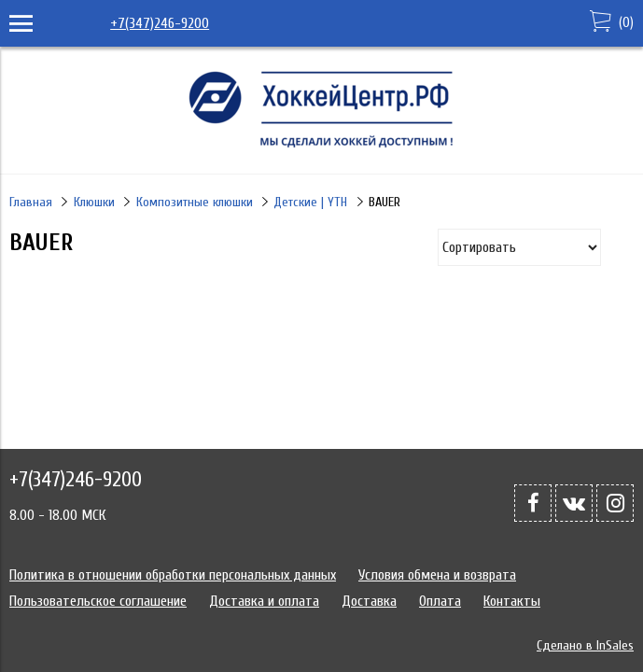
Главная (31, 202)
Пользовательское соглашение (98, 601)
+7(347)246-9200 (160, 23)
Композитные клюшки (195, 202)
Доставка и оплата (264, 601)
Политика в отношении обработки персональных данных (173, 575)
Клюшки (94, 202)
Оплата (440, 601)
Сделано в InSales (585, 645)
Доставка (369, 601)
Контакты (512, 601)
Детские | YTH (310, 202)
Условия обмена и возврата (437, 575)
